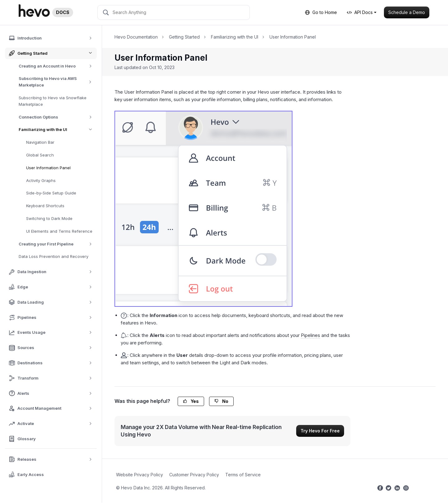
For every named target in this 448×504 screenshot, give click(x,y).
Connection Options (57, 117)
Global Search (40, 155)
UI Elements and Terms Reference (59, 231)
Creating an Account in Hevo (57, 66)
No (221, 401)
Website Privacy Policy (140, 475)
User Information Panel (48, 168)
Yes (191, 401)
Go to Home (321, 12)
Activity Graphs (41, 180)
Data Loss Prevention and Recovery (54, 256)
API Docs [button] (360, 12)
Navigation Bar (40, 142)
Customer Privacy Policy (194, 475)
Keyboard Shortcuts (45, 206)
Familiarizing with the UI (58, 130)
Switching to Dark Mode (49, 218)
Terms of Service (243, 475)
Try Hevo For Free (320, 431)
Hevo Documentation (136, 37)
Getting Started (184, 37)
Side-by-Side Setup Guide (51, 193)
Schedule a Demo (407, 12)
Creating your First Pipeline (57, 244)
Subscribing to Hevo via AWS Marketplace (58, 82)
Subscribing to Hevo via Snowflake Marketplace (53, 101)
